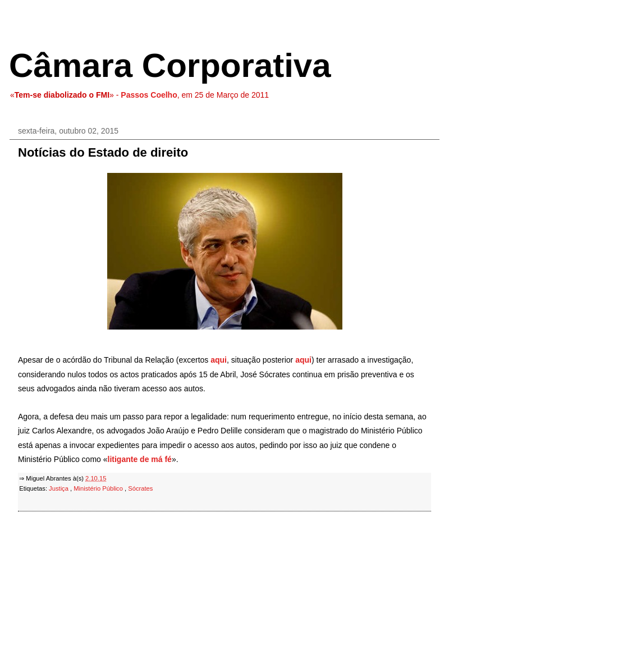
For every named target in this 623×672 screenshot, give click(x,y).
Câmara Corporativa (170, 65)
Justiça (59, 488)
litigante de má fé (140, 459)
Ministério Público (99, 488)
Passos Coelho (149, 95)
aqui (219, 360)
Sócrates (140, 488)
